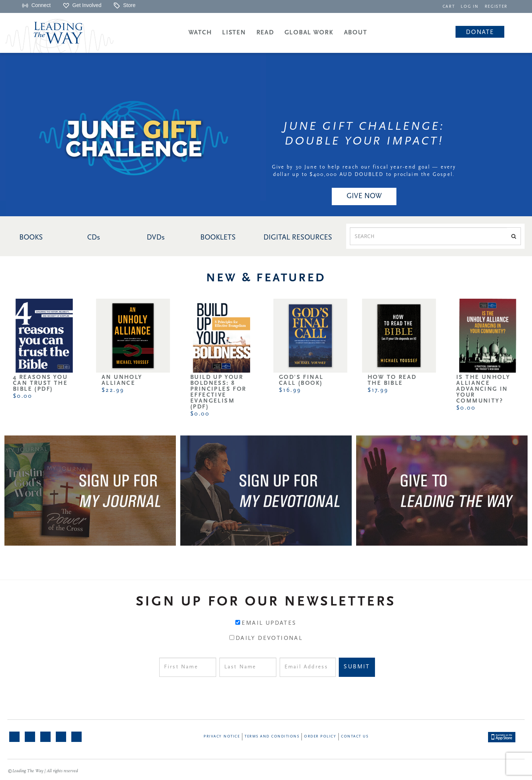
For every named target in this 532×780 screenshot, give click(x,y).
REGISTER (497, 7)
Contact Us (355, 737)
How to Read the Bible (392, 380)
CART (451, 7)
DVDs (156, 238)
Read (265, 33)
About (356, 33)
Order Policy (320, 737)
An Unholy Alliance (122, 380)
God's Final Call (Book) (301, 380)
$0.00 (23, 396)
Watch (200, 33)
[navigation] (451, 6)
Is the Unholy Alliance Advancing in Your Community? (483, 389)
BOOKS (31, 238)
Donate (480, 32)
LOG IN (471, 7)
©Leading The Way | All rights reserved (43, 771)
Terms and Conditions (272, 737)
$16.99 (290, 390)
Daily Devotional (269, 638)
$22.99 (113, 390)
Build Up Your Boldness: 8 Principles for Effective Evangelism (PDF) (218, 392)
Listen (234, 33)
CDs (94, 238)
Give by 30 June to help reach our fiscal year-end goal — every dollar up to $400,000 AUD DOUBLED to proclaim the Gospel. (364, 171)
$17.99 (378, 390)
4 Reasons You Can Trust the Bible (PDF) (40, 383)
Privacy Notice (222, 737)
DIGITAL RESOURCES (298, 238)
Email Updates (269, 623)
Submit (357, 667)
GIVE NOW (364, 196)
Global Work (309, 33)
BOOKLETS (218, 238)
